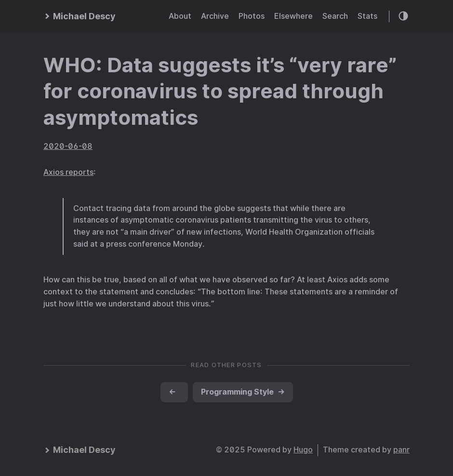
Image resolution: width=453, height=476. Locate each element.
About (180, 16)
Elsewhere (293, 16)
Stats (367, 16)
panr (401, 450)
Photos (252, 16)
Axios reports (68, 172)
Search (335, 16)
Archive (215, 16)
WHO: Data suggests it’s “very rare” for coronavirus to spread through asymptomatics (220, 91)
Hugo (303, 450)
